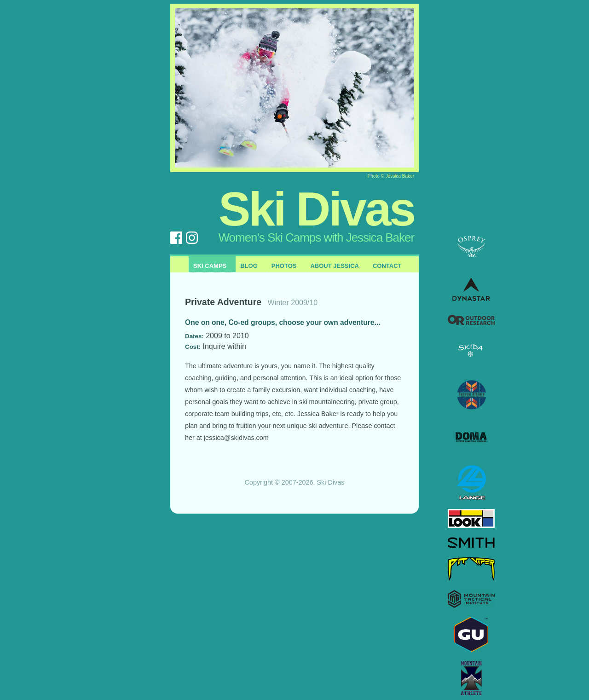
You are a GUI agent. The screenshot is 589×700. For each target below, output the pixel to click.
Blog (249, 266)
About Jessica (334, 266)
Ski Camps (210, 266)
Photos (284, 266)
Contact (387, 266)
